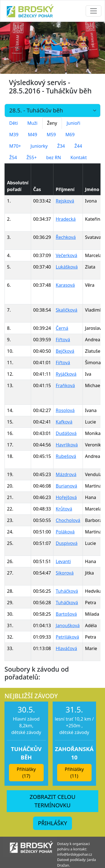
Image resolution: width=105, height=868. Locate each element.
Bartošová (66, 614)
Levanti (63, 561)
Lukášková (67, 267)
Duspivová (67, 543)
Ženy (52, 123)
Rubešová (66, 456)
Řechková (66, 237)
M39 (14, 135)
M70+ (15, 146)
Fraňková (65, 385)
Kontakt (79, 157)
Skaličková (66, 310)
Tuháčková (67, 591)
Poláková (65, 532)
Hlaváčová (66, 648)
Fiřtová (63, 340)
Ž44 (78, 146)
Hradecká (66, 219)
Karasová (65, 285)
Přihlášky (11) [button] (74, 773)
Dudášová (66, 433)
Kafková (64, 422)
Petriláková (67, 637)
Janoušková (68, 625)
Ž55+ (32, 157)
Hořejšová (66, 497)
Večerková (66, 255)
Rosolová (65, 410)
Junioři (73, 123)
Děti (14, 123)
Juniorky (39, 146)
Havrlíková (67, 445)
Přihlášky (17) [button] (26, 773)
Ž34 (61, 146)
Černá (62, 328)
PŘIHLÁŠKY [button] (52, 823)
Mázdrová (66, 474)
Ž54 (13, 157)
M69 (70, 135)
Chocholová (68, 520)
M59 (51, 135)
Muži (32, 123)
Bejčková (65, 351)
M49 (33, 135)
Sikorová (65, 573)
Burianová (66, 486)
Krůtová (64, 509)
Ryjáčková (66, 374)
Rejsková (65, 201)
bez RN (54, 157)
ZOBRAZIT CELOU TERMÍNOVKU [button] (53, 801)
